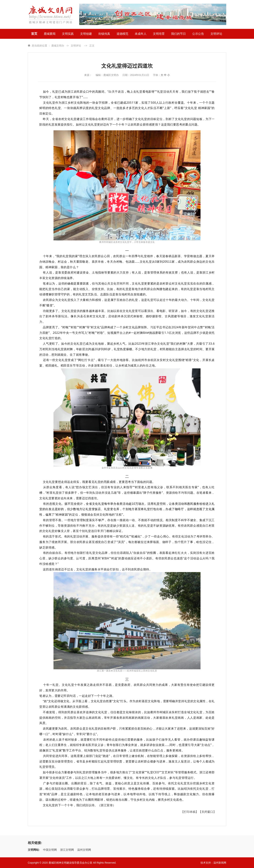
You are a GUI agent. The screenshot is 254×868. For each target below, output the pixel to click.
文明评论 (76, 46)
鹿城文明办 (58, 46)
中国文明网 (50, 850)
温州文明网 (84, 850)
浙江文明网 (67, 850)
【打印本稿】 (190, 812)
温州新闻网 (220, 863)
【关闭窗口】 (207, 812)
